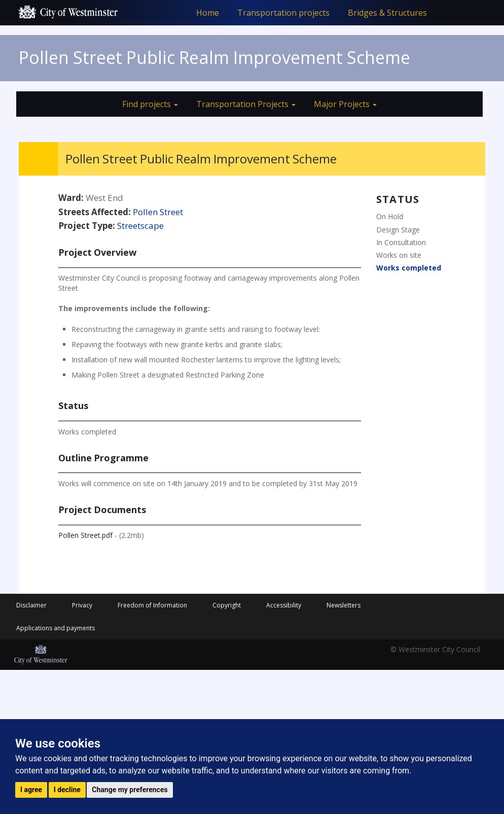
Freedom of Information (152, 605)
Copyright (227, 605)
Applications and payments (56, 628)
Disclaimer (31, 605)
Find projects (150, 104)
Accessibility (284, 605)
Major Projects (345, 104)
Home (208, 13)
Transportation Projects (246, 104)
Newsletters (344, 605)
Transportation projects (283, 13)
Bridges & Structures (387, 13)
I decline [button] (67, 790)
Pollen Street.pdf (85, 535)
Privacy (82, 605)
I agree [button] (31, 790)
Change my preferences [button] (130, 790)
